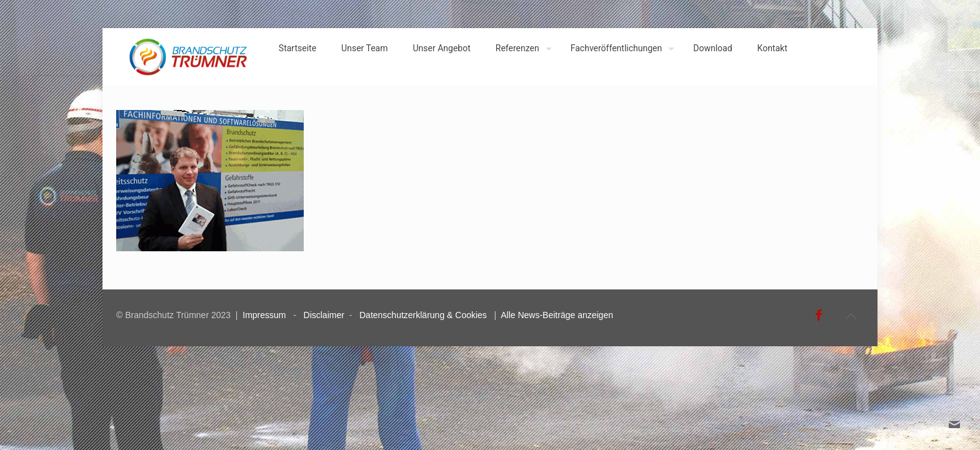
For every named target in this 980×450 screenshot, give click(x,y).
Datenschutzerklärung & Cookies (423, 315)
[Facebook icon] (819, 315)
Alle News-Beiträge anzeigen (557, 315)
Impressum (264, 315)
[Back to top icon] (851, 316)
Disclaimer (324, 315)
